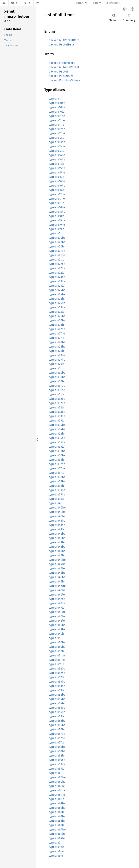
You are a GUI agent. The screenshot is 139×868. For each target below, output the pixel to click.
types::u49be (57, 625)
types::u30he (57, 377)
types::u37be (57, 464)
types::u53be (57, 682)
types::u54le (57, 703)
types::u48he (57, 616)
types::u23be (57, 277)
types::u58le (57, 756)
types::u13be (57, 142)
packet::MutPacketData (64, 40)
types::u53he (57, 686)
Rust (95, 3)
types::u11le (56, 125)
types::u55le (57, 716)
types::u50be (57, 642)
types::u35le (57, 447)
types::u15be (57, 168)
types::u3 (55, 368)
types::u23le (57, 286)
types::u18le (57, 216)
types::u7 (54, 843)
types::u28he (57, 347)
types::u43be (57, 547)
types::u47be (57, 599)
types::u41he (57, 525)
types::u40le (57, 516)
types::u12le (56, 138)
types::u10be (57, 103)
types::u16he (57, 186)
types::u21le (56, 260)
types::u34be (57, 425)
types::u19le (56, 229)
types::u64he (57, 834)
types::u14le (57, 164)
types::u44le (57, 568)
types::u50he (57, 647)
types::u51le (56, 664)
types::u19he (57, 225)
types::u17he (57, 199)
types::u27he (57, 333)
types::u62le (57, 812)
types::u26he (57, 320)
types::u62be (57, 803)
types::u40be (57, 508)
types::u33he (57, 416)
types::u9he (56, 851)
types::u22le (57, 273)
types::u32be (57, 399)
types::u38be (57, 477)
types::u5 (55, 638)
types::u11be (57, 116)
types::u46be (57, 586)
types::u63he (57, 821)
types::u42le (57, 542)
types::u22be (57, 264)
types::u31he (57, 390)
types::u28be (57, 342)
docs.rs (80, 3)
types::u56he (57, 725)
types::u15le (56, 177)
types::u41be (57, 521)
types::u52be (57, 668)
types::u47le (57, 608)
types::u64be (57, 829)
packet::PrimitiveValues (64, 80)
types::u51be (57, 655)
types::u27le (56, 338)
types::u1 (54, 99)
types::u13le (56, 151)
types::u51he (57, 660)
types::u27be (57, 329)
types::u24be (57, 290)
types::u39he (57, 494)
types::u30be (57, 373)
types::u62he (57, 808)
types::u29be (57, 355)
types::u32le (57, 407)
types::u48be (57, 612)
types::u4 (55, 503)
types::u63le (57, 825)
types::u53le (57, 690)
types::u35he (57, 442)
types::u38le (57, 486)
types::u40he (57, 512)
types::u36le (57, 460)
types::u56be (57, 721)
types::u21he (57, 255)
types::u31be (57, 386)
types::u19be (57, 220)
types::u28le (57, 351)
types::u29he (57, 360)
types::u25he (57, 307)
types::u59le (57, 769)
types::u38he (57, 481)
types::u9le (56, 856)
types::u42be (57, 534)
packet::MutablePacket (64, 67)
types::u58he (57, 751)
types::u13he (57, 146)
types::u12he (57, 133)
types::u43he (57, 551)
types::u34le (57, 434)
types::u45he (57, 577)
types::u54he (57, 699)
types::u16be (57, 181)
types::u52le (57, 677)
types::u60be (57, 777)
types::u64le (57, 838)
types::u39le (57, 499)
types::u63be (57, 816)
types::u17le (56, 203)
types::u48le (57, 621)
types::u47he (57, 603)
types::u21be (57, 251)
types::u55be (57, 708)
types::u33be (57, 412)
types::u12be (57, 129)
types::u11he (57, 120)
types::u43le (57, 555)
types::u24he (57, 294)
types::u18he (57, 212)
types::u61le (56, 799)
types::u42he (57, 538)
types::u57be (57, 734)
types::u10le (57, 112)
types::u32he (57, 403)
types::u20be (57, 238)
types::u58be (57, 747)
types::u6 (55, 773)
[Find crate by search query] (124, 3)
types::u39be (57, 490)
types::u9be (56, 847)
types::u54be (57, 695)
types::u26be (57, 316)
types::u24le (57, 299)
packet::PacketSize (61, 76)
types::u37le (56, 473)
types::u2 (55, 233)
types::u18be (57, 207)
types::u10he (57, 107)
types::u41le (57, 529)
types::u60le (57, 786)
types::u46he (57, 590)
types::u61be (57, 790)
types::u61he (57, 795)
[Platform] (27, 3)
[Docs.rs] (4, 3)
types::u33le (57, 420)
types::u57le (56, 742)
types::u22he (57, 268)
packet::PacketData (61, 45)
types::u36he (57, 455)
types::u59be (57, 760)
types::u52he (57, 673)
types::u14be (57, 155)
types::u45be (57, 573)
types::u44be (57, 560)
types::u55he (57, 712)
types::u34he (57, 429)
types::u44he (57, 564)
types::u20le (57, 246)
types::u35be (57, 438)
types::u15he (57, 172)
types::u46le (57, 595)
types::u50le (57, 651)
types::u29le (57, 364)
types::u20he (57, 242)
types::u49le (57, 634)
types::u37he (57, 468)
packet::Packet (58, 72)
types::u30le (57, 381)
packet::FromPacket (62, 63)
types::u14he (57, 159)
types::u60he (57, 782)
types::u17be (57, 194)
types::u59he (57, 764)
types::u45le (57, 581)
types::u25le (57, 312)
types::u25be (57, 303)
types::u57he (57, 738)
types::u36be (57, 451)
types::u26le (57, 325)
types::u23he (57, 281)
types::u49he (57, 629)
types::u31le (56, 394)
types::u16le (57, 190)
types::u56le (57, 729)
